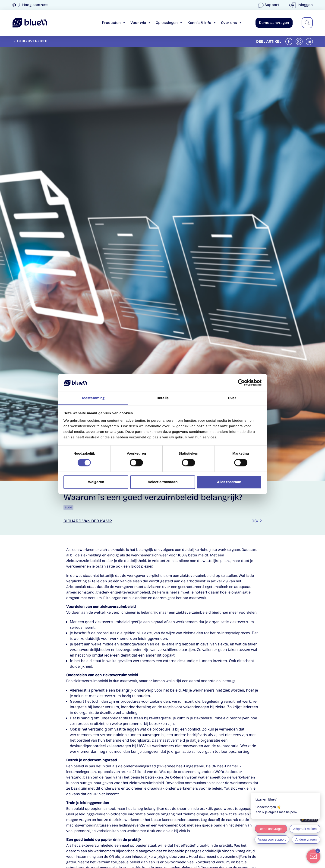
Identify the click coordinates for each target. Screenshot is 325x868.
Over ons (232, 23)
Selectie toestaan (163, 482)
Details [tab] (162, 398)
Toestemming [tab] (93, 398)
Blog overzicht (30, 41)
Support (269, 5)
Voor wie (141, 23)
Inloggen (302, 5)
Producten (114, 23)
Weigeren (96, 482)
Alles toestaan (229, 482)
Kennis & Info (202, 23)
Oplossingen (169, 23)
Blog (68, 507)
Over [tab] (232, 398)
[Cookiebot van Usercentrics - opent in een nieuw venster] (241, 383)
